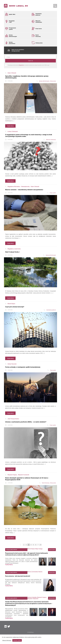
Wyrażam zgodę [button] (17, 640)
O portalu (31, 631)
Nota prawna (30, 634)
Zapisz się (31, 59)
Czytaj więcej (9, 563)
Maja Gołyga (39, 547)
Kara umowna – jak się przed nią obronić (18, 575)
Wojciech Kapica (42, 596)
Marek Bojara (31, 547)
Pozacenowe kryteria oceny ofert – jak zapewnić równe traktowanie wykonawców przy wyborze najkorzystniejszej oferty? (26, 553)
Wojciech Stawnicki (33, 597)
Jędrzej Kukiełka (32, 596)
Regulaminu (21, 64)
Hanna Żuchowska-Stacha (35, 570)
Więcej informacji (7, 640)
